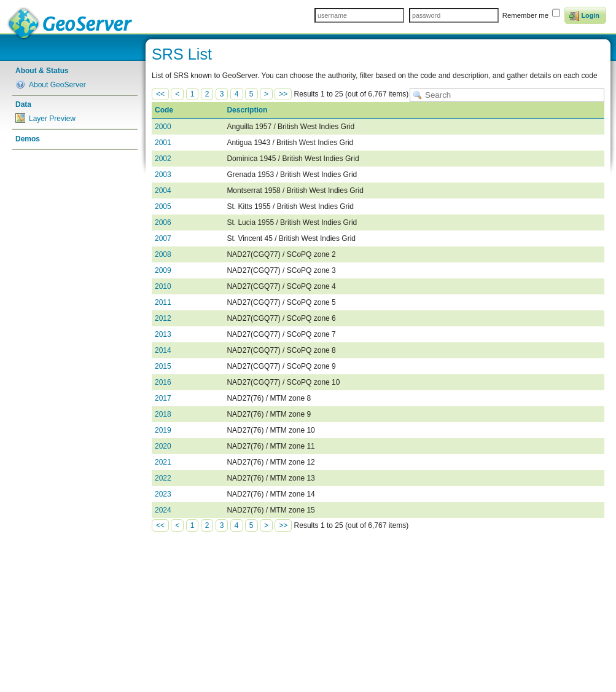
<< (160, 94)
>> (283, 94)
